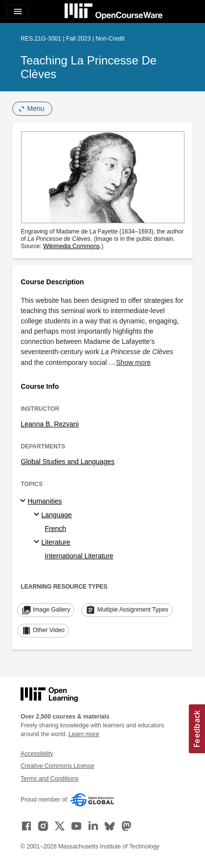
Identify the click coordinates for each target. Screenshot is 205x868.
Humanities (45, 501)
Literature (56, 542)
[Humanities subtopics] (24, 501)
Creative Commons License (57, 766)
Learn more (84, 734)
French (56, 529)
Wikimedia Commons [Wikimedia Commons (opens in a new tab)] (71, 246)
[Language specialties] (38, 515)
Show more (133, 362)
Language (57, 515)
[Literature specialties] (38, 542)
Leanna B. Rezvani (50, 424)
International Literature (79, 556)
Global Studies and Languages (68, 462)
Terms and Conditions (49, 779)
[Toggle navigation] (18, 12)
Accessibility (37, 754)
